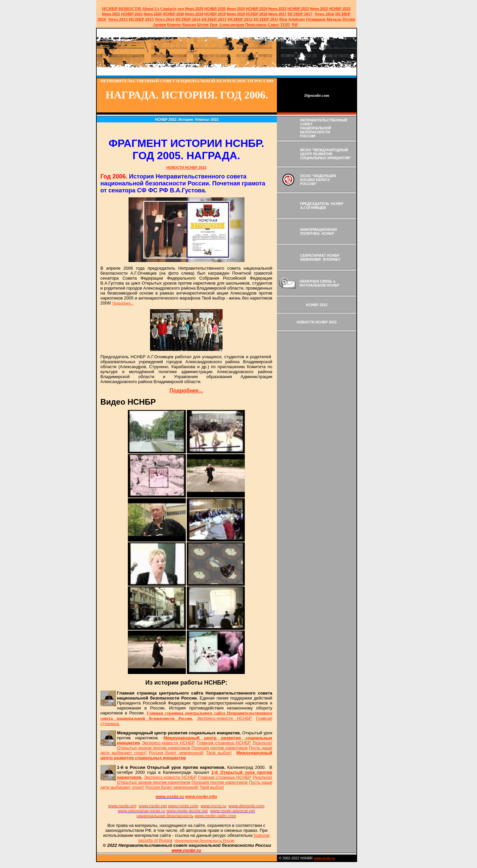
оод (181, 9)
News (232, 9)
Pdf (295, 25)
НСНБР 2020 (173, 14)
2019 (194, 14)
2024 (240, 9)
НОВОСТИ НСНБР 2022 (186, 167)
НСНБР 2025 (215, 9)
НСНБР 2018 (257, 14)
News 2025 (194, 9)
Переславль (256, 25)
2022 (319, 9)
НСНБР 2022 (340, 9)
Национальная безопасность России (205, 840)
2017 (277, 14)
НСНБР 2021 (132, 14)
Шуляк (203, 25)
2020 (153, 14)
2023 (277, 9)
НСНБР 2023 (298, 9)
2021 (111, 14)
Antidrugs (296, 19)
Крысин (189, 25)
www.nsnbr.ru (324, 858)
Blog (283, 19)
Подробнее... (123, 303)
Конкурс (174, 25)
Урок (214, 25)
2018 (236, 14)
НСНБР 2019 (215, 14)
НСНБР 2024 (257, 9)
